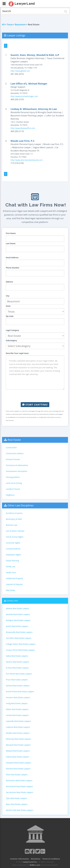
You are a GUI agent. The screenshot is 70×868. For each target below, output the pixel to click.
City (8, 296)
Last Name (11, 243)
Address (9, 282)
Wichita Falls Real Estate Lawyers (20, 810)
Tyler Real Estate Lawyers (16, 798)
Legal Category (12, 330)
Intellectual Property (14, 578)
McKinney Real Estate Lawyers (18, 739)
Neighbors (10, 495)
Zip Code (10, 316)
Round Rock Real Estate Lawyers (19, 786)
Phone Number (13, 268)
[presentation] (35, 396)
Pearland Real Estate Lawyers (18, 769)
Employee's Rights (13, 555)
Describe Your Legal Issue (17, 353)
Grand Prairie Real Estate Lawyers (20, 691)
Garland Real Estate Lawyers (18, 686)
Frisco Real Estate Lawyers (17, 680)
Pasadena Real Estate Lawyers (18, 763)
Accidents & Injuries (14, 513)
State (8, 306)
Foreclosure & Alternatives (17, 465)
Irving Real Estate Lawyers (17, 703)
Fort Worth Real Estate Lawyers (19, 674)
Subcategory (11, 340)
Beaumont (20, 25)
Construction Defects (15, 453)
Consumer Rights (13, 543)
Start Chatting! (35, 405)
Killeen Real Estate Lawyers (17, 709)
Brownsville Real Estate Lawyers (19, 632)
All (3, 25)
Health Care (11, 572)
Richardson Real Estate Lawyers (19, 780)
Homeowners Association (17, 471)
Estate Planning (12, 561)
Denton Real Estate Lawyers (18, 662)
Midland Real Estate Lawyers (18, 751)
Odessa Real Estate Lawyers (17, 757)
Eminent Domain (13, 459)
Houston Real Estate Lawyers (18, 697)
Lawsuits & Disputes (14, 584)
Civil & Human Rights (15, 537)
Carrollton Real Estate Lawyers (19, 638)
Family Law (11, 567)
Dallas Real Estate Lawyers (17, 656)
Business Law (12, 525)
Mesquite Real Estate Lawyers (18, 745)
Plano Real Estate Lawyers (17, 775)
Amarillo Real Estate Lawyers (18, 614)
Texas (10, 25)
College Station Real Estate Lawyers (21, 644)
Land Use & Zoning (14, 483)
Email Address (12, 257)
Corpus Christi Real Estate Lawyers (20, 650)
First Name (11, 233)
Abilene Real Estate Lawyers (18, 608)
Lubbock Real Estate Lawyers (18, 727)
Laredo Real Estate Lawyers (17, 715)
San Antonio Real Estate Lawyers (19, 792)
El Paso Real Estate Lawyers (17, 668)
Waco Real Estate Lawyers (17, 804)
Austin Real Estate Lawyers (17, 626)
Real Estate (14, 440)
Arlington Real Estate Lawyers (18, 620)
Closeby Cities (12, 601)
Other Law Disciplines (21, 505)
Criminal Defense (13, 549)
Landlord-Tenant (13, 489)
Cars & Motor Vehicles (15, 531)
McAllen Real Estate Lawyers (18, 733)
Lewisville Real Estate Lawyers (18, 721)
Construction (11, 447)
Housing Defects (13, 477)
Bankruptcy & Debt (14, 519)
